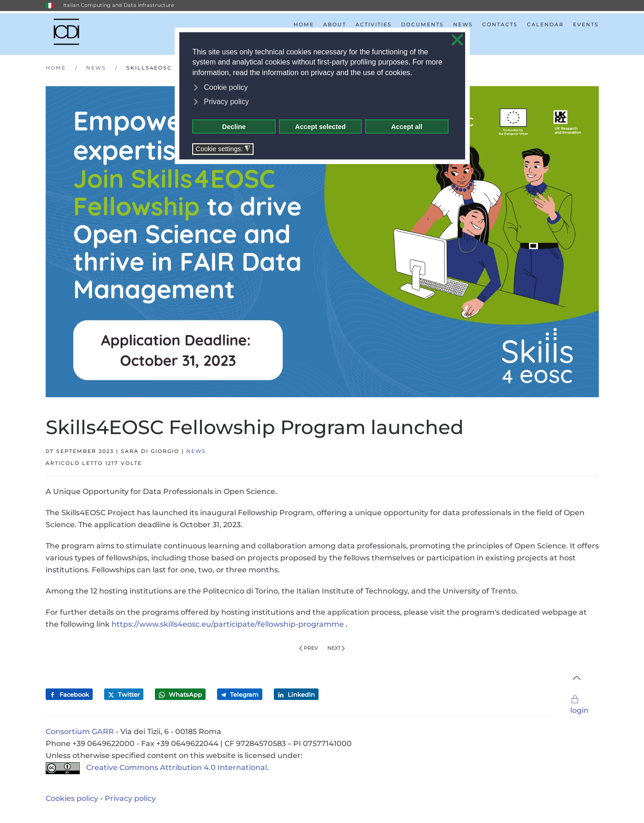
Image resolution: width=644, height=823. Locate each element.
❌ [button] (457, 40)
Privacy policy (130, 798)
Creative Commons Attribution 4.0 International (156, 767)
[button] (577, 678)
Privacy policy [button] (226, 102)
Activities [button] (374, 24)
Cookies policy (72, 798)
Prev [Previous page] (309, 648)
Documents (422, 24)
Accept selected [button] (320, 127)
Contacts (500, 24)
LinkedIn (296, 695)
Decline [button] (234, 127)
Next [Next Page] (336, 648)
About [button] (335, 24)
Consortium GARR (80, 732)
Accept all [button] (407, 127)
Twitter (124, 695)
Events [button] (586, 24)
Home (304, 24)
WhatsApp (180, 695)
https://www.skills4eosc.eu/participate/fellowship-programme (228, 624)
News (463, 24)
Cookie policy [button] (226, 87)
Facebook (69, 695)
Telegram (240, 694)
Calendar (545, 24)
